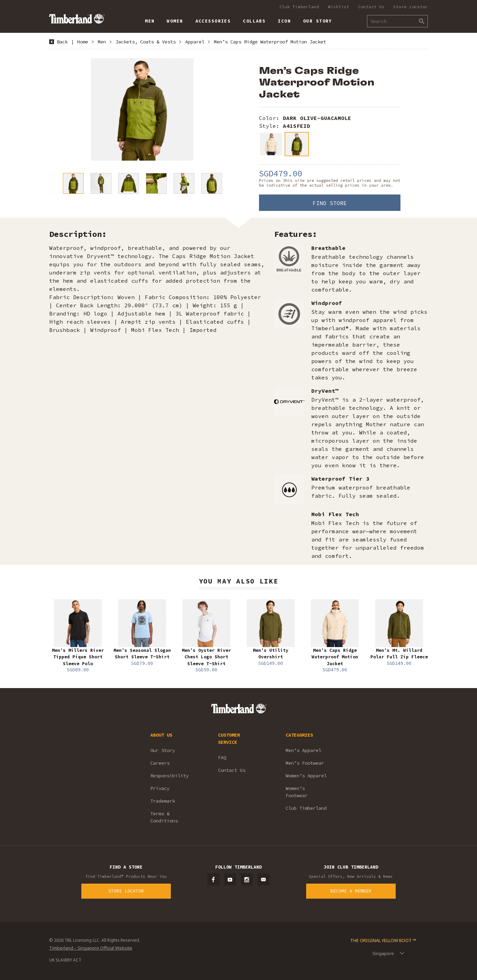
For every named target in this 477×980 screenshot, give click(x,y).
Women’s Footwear (297, 792)
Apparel (195, 42)
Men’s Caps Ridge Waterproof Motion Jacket (270, 42)
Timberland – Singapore (77, 19)
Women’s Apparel (306, 776)
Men (102, 42)
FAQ (222, 757)
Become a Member (351, 891)
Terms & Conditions (164, 817)
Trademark (163, 801)
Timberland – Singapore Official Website (91, 948)
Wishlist (339, 7)
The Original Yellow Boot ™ (383, 940)
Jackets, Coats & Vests (146, 42)
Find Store (330, 203)
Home (83, 42)
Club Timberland (299, 7)
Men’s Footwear (305, 763)
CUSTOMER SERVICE (229, 739)
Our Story (163, 750)
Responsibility (169, 776)
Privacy (160, 788)
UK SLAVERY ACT (65, 960)
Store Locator (411, 7)
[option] (142, 109)
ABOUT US (161, 735)
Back (62, 42)
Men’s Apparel (303, 750)
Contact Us (371, 7)
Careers (160, 763)
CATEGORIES (299, 735)
